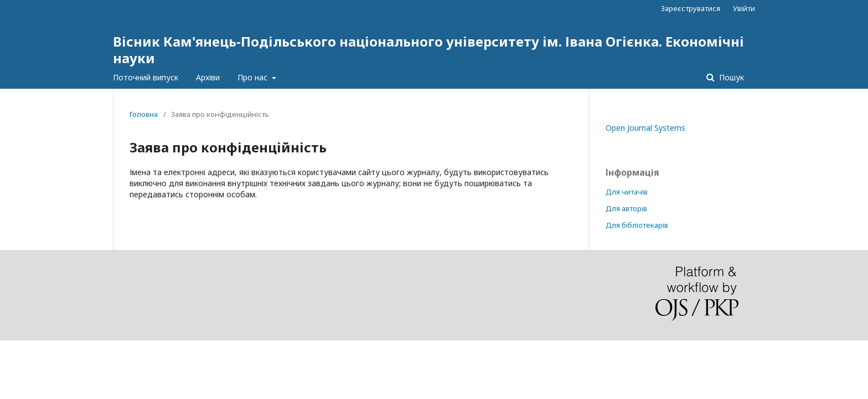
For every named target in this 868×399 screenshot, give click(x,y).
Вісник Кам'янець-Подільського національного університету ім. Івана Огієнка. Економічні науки (428, 50)
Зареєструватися (691, 8)
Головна (144, 114)
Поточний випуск (146, 77)
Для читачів (627, 192)
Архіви (208, 77)
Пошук (730, 77)
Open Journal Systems (645, 128)
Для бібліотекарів (637, 225)
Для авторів (626, 208)
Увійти (744, 8)
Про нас (254, 77)
